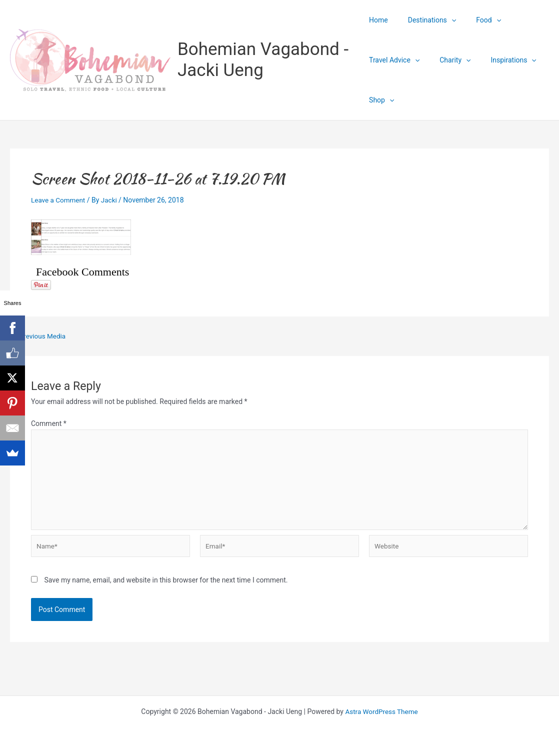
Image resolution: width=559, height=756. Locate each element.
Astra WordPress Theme (382, 711)
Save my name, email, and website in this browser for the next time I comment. (166, 584)
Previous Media (39, 336)
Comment (49, 423)
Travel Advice (394, 60)
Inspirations (501, 60)
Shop (381, 100)
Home (378, 20)
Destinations (426, 20)
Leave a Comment (59, 200)
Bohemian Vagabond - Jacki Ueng (263, 60)
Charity (449, 60)
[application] (445, 20)
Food (476, 20)
